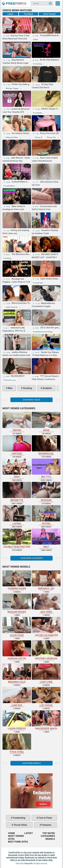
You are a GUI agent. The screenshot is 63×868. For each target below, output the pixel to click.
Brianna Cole (17, 673)
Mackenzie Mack (46, 720)
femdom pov (10, 380)
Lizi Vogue (46, 697)
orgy (17, 469)
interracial (46, 445)
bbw (36, 39)
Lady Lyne (46, 673)
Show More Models (31, 763)
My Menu (58, 3)
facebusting (19, 818)
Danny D (38, 137)
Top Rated (28, 14)
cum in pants (45, 818)
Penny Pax (51, 137)
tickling (8, 258)
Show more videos (31, 400)
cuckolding (9, 186)
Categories (48, 836)
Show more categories (31, 558)
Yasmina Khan (17, 580)
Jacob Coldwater (46, 627)
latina (17, 515)
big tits (46, 469)
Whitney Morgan (46, 650)
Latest (10, 14)
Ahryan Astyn (17, 650)
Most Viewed (50, 14)
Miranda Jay (46, 580)
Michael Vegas (12, 88)
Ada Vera (46, 603)
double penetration (17, 539)
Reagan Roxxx (17, 603)
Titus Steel (17, 743)
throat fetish (20, 825)
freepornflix (29, 864)
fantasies (46, 825)
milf (46, 539)
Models (50, 839)
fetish (46, 515)
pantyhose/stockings (43, 332)
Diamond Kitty (12, 137)
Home (14, 2)
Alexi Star (17, 627)
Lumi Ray (17, 697)
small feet (38, 283)
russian (46, 492)
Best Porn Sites (18, 842)
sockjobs (38, 113)
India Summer (12, 307)
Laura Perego (17, 720)
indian (17, 422)
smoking (38, 64)
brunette (17, 492)
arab (46, 422)
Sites (11, 839)
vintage (17, 445)
